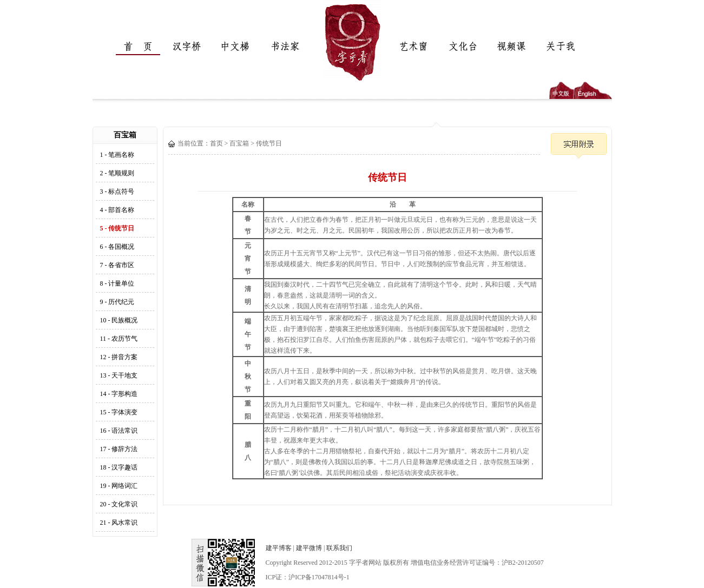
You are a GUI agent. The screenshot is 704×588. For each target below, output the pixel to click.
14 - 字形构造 (119, 394)
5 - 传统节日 (117, 228)
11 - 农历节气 (119, 339)
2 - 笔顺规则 (117, 173)
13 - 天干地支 (119, 375)
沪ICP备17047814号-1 (319, 577)
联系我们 (339, 548)
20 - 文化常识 (119, 504)
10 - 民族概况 (119, 320)
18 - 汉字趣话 (119, 467)
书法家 (282, 47)
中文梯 (233, 47)
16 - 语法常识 (119, 431)
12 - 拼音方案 (119, 357)
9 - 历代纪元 (117, 302)
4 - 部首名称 (117, 210)
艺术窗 (412, 47)
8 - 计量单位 (117, 283)
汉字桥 (185, 47)
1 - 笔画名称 (117, 155)
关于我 (558, 47)
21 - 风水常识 (119, 523)
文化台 (460, 47)
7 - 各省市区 (117, 265)
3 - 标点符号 (117, 191)
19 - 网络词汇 (119, 486)
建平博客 (279, 548)
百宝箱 (239, 143)
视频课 (509, 47)
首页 (136, 47)
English (593, 90)
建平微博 (309, 548)
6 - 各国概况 (117, 247)
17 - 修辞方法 (119, 449)
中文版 (561, 90)
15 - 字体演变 (119, 412)
